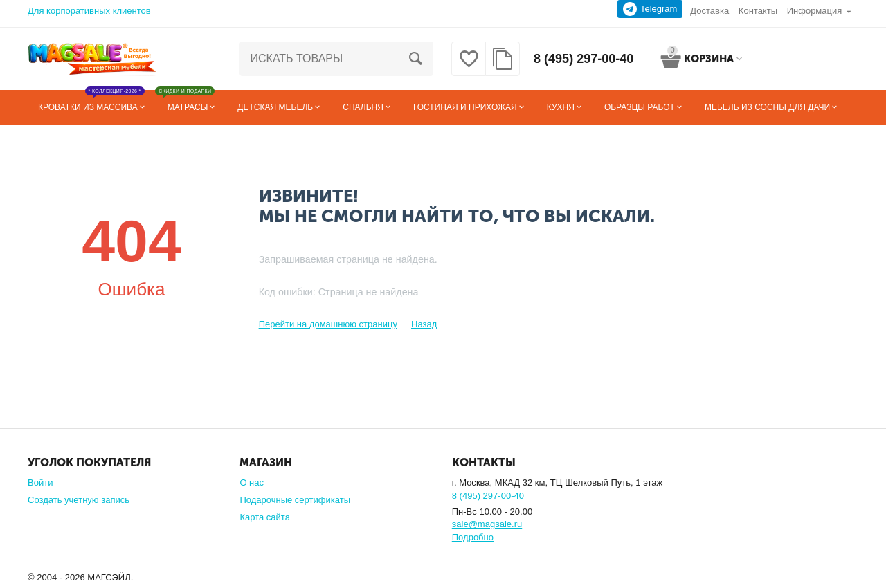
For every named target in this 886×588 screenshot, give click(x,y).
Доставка (709, 11)
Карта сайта (265, 517)
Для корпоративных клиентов (89, 11)
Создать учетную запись (79, 500)
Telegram (650, 9)
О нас (252, 483)
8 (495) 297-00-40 (584, 59)
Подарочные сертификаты (295, 500)
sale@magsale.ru (487, 524)
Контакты (758, 11)
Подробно (473, 537)
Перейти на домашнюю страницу (328, 324)
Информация (815, 11)
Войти (40, 483)
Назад (424, 324)
